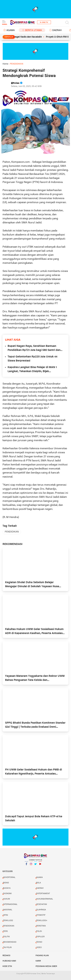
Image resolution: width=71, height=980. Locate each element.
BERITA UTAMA (33, 30)
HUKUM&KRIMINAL (45, 899)
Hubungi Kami (9, 961)
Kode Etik (7, 966)
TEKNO (39, 942)
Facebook (26, 865)
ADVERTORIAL (9, 877)
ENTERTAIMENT (43, 894)
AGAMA (11, 30)
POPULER (40, 937)
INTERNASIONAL (10, 904)
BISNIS (6, 883)
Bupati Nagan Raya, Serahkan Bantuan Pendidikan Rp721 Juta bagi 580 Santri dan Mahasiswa (34, 349)
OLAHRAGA (41, 910)
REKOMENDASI (10, 942)
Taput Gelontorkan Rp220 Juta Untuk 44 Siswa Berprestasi (32, 359)
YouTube (40, 865)
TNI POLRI (7, 947)
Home (5, 64)
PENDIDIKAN (12, 532)
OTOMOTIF (41, 915)
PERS (5, 931)
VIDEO (39, 947)
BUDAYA (7, 888)
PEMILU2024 (42, 921)
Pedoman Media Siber (46, 966)
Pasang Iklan (42, 956)
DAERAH (57, 30)
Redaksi (6, 956)
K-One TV (44, 22)
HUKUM (6, 899)
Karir (38, 961)
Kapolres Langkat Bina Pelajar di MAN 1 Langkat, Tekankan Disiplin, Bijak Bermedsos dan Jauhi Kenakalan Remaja (33, 370)
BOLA (38, 883)
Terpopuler (9, 37)
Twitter (36, 865)
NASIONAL (8, 910)
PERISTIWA (41, 926)
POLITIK (6, 937)
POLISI (39, 931)
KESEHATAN (41, 904)
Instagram (31, 865)
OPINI (5, 915)
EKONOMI (7, 894)
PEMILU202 (8, 921)
